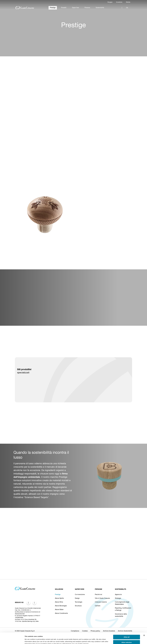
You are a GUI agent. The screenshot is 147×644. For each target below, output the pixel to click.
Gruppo (110, 2)
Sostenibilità (100, 8)
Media (128, 2)
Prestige (53, 8)
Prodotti (64, 8)
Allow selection (127, 633)
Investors (119, 2)
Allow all (127, 627)
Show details (98, 640)
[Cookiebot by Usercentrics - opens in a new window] (12, 640)
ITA (127, 8)
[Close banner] (144, 626)
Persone (87, 8)
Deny (127, 638)
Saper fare (75, 8)
